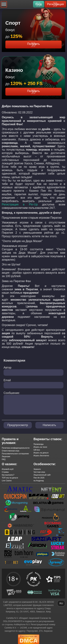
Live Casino (7, 481)
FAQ (4, 459)
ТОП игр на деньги (10, 478)
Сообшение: (12, 393)
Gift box (37, 450)
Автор (8, 368)
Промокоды (39, 444)
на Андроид (39, 481)
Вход (39, 4)
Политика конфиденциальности (16, 448)
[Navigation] (4, 4)
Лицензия (6, 456)
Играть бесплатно (41, 456)
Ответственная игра (10, 451)
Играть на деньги (41, 453)
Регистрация (55, 4)
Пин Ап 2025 (39, 478)
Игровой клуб (8, 469)
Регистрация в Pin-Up (20, 204)
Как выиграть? (8, 475)
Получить (33, 44)
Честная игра (39, 472)
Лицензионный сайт (42, 475)
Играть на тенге (40, 447)
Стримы (5, 472)
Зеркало (37, 469)
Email (7, 380)
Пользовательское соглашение (15, 454)
